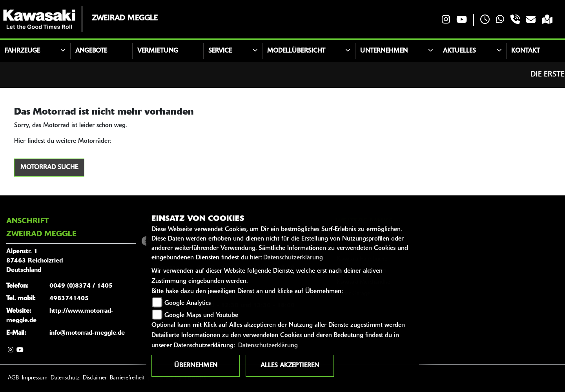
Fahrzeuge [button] (22, 51)
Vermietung (158, 51)
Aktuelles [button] (459, 51)
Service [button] (220, 51)
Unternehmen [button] (384, 51)
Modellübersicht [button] (296, 51)
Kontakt (526, 51)
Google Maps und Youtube (201, 315)
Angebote (91, 51)
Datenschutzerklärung (293, 258)
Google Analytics (188, 303)
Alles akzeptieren (290, 366)
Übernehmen (196, 366)
